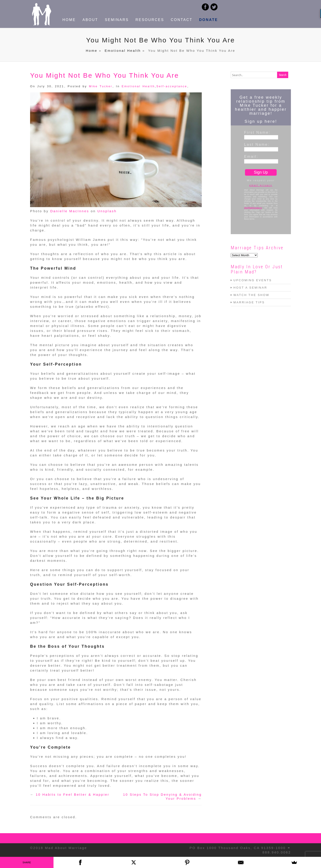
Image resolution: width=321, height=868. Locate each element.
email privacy (261, 185)
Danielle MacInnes (70, 211)
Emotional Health (123, 51)
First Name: (257, 132)
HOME (69, 20)
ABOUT (90, 20)
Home (92, 51)
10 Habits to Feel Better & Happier (72, 794)
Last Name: (257, 144)
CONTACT (182, 20)
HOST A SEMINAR (250, 288)
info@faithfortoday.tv (253, 208)
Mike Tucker (101, 86)
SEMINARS (117, 20)
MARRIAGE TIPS (249, 302)
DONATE (208, 20)
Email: (251, 156)
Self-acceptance (172, 86)
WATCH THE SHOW (251, 295)
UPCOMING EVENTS (253, 280)
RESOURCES (150, 20)
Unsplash (107, 211)
